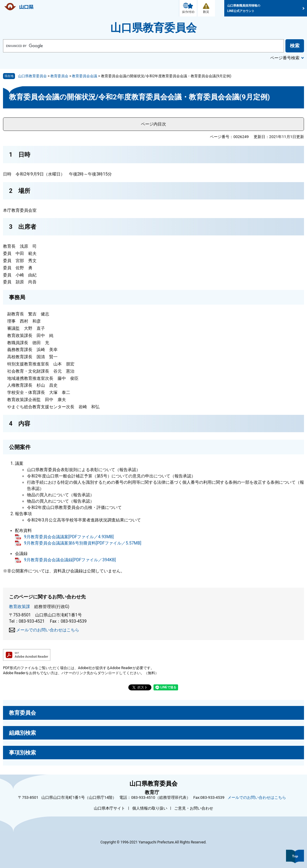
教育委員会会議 (85, 76)
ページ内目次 (153, 124)
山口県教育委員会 (153, 28)
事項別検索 (22, 753)
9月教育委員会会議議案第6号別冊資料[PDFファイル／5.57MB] (83, 543)
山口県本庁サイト (109, 808)
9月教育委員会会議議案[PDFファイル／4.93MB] (69, 537)
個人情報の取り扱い (150, 808)
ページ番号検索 (285, 58)
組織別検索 (22, 733)
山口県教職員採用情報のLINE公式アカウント (244, 8)
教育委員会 (59, 76)
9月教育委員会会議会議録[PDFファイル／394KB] (70, 560)
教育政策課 (19, 607)
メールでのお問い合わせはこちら (48, 630)
